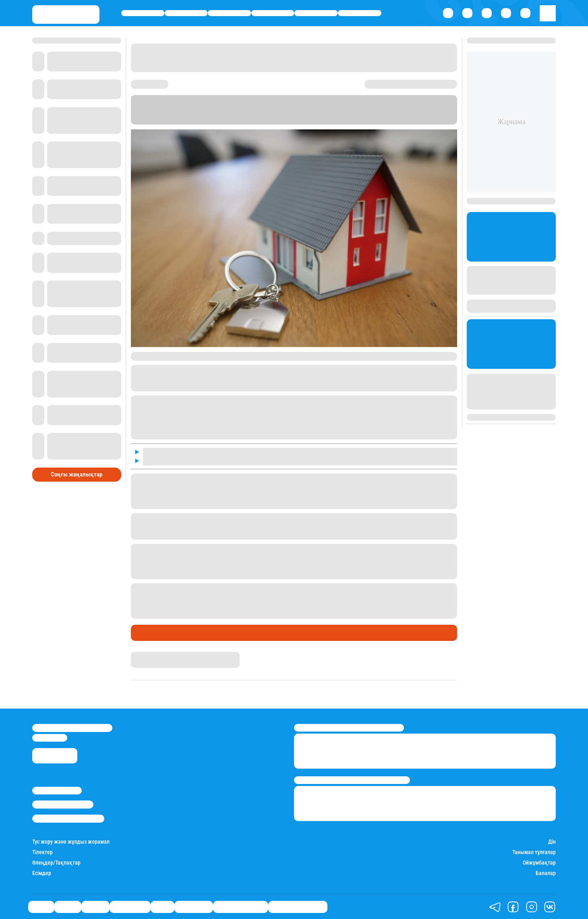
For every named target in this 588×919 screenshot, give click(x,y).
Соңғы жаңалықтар (77, 474)
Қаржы (186, 13)
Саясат (143, 13)
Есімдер (42, 873)
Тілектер (42, 852)
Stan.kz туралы (57, 791)
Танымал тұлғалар (534, 852)
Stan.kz (166, 113)
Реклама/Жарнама (63, 804)
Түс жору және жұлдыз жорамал (71, 842)
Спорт (316, 13)
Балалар (546, 873)
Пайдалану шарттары (68, 818)
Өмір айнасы (273, 13)
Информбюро (292, 113)
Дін (552, 842)
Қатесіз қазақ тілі (240, 907)
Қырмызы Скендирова (159, 655)
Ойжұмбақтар (539, 863)
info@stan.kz (50, 738)
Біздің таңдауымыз (298, 907)
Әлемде (229, 13)
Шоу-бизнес (359, 13)
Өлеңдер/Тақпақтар (56, 863)
